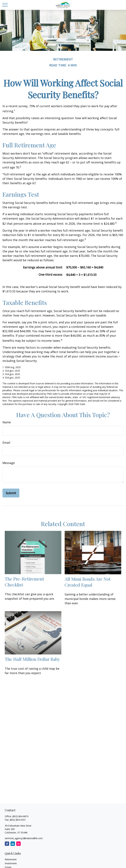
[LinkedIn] (13, 844)
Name (7, 422)
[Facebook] (7, 844)
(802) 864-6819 (20, 816)
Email (6, 443)
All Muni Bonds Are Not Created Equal (88, 582)
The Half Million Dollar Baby (32, 659)
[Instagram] (18, 844)
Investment (11, 863)
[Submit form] (11, 493)
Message (9, 463)
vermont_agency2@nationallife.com (24, 838)
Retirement (11, 859)
